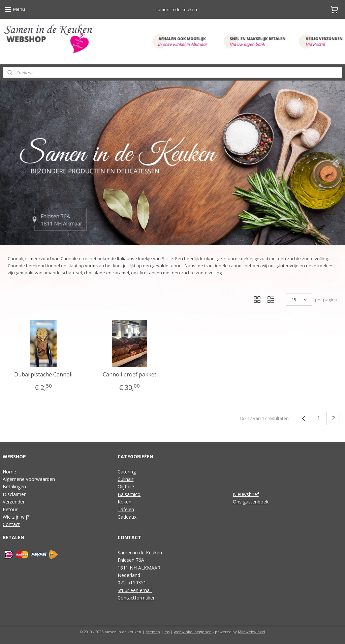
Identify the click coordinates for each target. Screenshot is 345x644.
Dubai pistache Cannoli (43, 375)
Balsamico (129, 494)
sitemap (153, 632)
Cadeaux (127, 517)
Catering (127, 472)
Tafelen (126, 509)
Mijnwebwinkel (252, 632)
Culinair (126, 479)
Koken (124, 502)
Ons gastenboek (251, 502)
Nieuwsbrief (246, 494)
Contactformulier (136, 598)
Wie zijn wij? (16, 517)
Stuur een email (135, 590)
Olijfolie (126, 486)
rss (167, 632)
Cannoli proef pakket (130, 375)
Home (9, 472)
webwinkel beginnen (193, 632)
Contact (11, 524)
